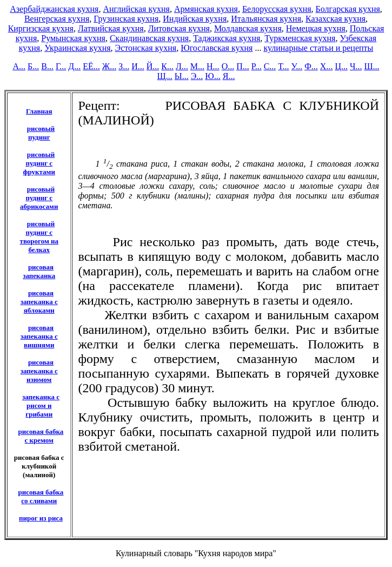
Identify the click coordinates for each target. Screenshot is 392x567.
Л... (182, 66)
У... (297, 66)
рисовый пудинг (41, 133)
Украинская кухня (77, 48)
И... (138, 66)
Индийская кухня (195, 19)
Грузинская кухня (126, 19)
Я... (229, 76)
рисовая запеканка (39, 271)
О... (228, 66)
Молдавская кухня (248, 28)
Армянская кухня (206, 9)
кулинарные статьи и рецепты (318, 48)
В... (47, 66)
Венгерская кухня (57, 19)
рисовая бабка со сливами (41, 496)
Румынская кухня (73, 38)
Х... (327, 66)
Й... (153, 66)
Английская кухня (136, 9)
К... (167, 66)
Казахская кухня (335, 19)
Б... (33, 66)
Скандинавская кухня (149, 38)
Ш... (371, 66)
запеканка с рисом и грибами (41, 406)
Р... (257, 66)
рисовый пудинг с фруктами (39, 163)
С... (270, 66)
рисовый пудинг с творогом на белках (39, 237)
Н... (213, 66)
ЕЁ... (91, 66)
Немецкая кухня (316, 28)
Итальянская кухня (266, 19)
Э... (197, 76)
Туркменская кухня (300, 38)
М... (197, 66)
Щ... (165, 76)
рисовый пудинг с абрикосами (39, 198)
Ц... (341, 66)
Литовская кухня (179, 28)
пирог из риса (41, 518)
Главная (39, 111)
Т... (283, 66)
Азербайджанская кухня (54, 9)
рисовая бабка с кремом (41, 436)
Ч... (356, 66)
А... (19, 66)
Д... (74, 66)
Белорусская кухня (277, 9)
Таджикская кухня (227, 38)
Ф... (311, 66)
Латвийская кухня (111, 28)
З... (124, 66)
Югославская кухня (217, 48)
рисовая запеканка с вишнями (39, 336)
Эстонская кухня (146, 48)
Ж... (109, 66)
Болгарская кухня (348, 9)
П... (243, 66)
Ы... (182, 76)
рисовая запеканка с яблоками (39, 302)
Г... (61, 66)
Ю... (212, 76)
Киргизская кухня (41, 28)
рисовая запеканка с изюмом (39, 371)
